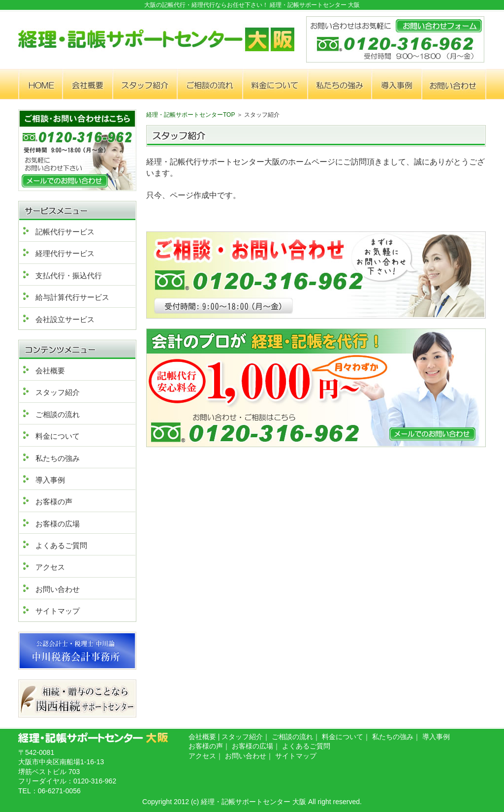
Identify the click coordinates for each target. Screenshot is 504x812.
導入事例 (50, 480)
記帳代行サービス (65, 232)
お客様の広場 (58, 524)
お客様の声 (54, 502)
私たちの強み (58, 458)
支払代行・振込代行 (69, 276)
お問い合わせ (58, 589)
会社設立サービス (65, 319)
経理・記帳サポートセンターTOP (190, 115)
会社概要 (50, 371)
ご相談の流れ (58, 414)
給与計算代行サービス (72, 297)
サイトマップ (58, 611)
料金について (58, 436)
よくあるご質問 (61, 545)
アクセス (50, 567)
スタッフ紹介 (58, 392)
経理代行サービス (65, 253)
